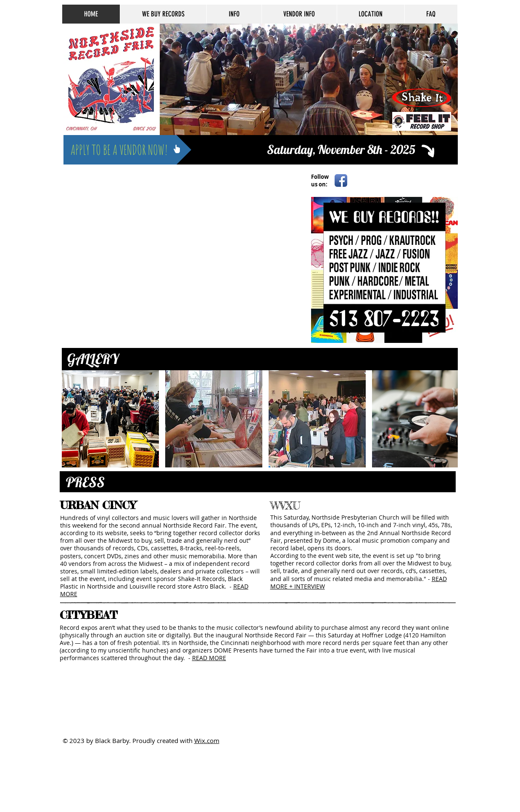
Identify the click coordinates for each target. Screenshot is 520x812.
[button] (110, 419)
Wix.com (207, 740)
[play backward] (72, 419)
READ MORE (209, 658)
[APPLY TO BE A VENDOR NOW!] (127, 150)
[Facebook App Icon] (341, 180)
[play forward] (447, 419)
